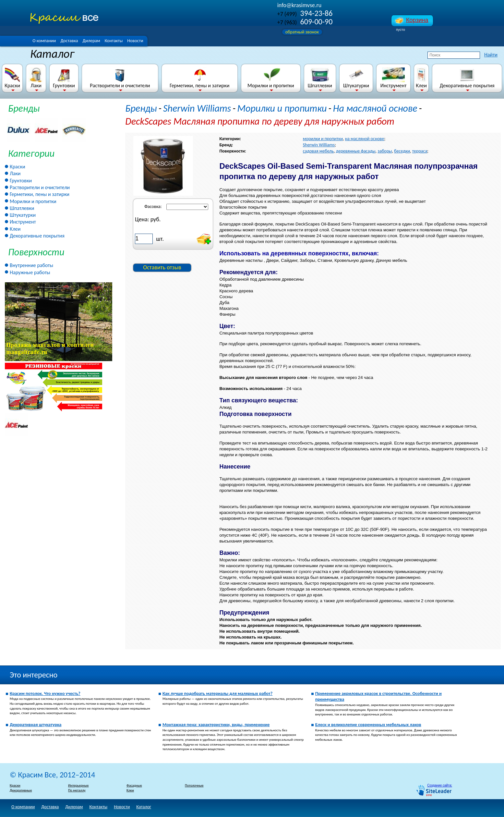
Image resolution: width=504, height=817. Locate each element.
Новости (135, 41)
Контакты (114, 41)
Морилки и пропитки (271, 78)
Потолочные (194, 785)
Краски (12, 78)
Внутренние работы (31, 265)
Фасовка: (153, 207)
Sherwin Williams (197, 108)
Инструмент (394, 78)
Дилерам (91, 41)
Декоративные (21, 790)
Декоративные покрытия (467, 78)
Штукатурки (356, 78)
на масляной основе (365, 139)
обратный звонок (302, 32)
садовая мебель (318, 151)
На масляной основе (375, 108)
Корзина (417, 20)
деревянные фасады (356, 151)
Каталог (144, 807)
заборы (385, 151)
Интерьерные (78, 785)
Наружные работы (30, 272)
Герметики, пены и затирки (199, 78)
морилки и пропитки (323, 139)
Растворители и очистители (120, 78)
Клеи (421, 78)
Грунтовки (64, 78)
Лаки (36, 78)
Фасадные (134, 785)
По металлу (77, 790)
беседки (402, 151)
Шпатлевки (320, 78)
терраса (420, 151)
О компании (44, 41)
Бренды (24, 108)
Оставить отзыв (162, 267)
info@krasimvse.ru (299, 5)
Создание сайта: (440, 785)
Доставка (69, 41)
